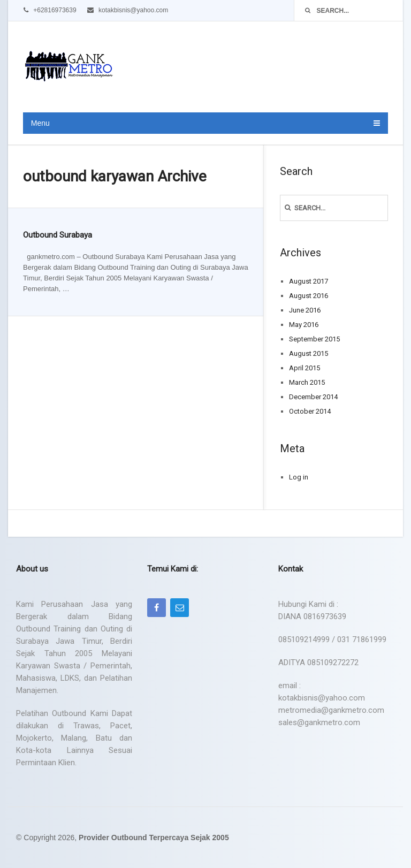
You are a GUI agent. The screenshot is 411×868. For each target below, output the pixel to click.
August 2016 (309, 296)
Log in (299, 477)
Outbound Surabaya (58, 235)
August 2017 (309, 281)
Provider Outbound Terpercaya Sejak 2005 (154, 837)
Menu (40, 123)
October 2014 (310, 411)
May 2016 (304, 325)
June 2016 (305, 310)
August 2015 (309, 353)
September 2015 (314, 339)
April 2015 (305, 368)
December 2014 (313, 397)
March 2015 (307, 382)
